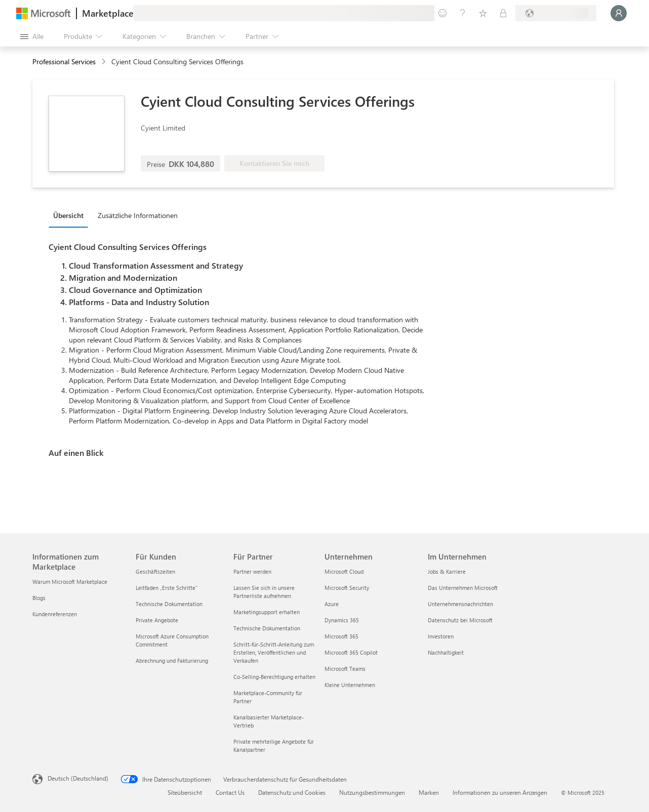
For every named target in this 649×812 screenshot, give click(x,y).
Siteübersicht (185, 792)
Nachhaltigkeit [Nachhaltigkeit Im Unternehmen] (446, 652)
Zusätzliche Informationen (138, 215)
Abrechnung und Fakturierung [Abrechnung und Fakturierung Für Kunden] (172, 660)
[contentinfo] (105, 62)
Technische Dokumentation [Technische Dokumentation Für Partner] (267, 628)
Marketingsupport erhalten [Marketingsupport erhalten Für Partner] (267, 612)
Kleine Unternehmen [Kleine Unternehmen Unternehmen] (350, 685)
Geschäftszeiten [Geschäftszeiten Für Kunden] (155, 571)
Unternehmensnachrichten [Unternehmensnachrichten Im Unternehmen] (460, 604)
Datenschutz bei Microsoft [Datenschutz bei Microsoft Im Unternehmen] (460, 620)
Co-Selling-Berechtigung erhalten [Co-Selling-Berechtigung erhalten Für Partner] (274, 677)
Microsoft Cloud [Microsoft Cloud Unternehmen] (344, 571)
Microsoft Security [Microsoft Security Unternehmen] (347, 588)
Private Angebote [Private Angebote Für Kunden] (157, 620)
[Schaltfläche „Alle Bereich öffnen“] (32, 36)
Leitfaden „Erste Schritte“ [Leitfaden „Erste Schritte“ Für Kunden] (167, 588)
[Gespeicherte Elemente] (483, 13)
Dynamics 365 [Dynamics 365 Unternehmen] (342, 620)
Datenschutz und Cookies (292, 792)
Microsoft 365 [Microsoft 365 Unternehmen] (341, 636)
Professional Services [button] (64, 61)
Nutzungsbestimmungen (372, 792)
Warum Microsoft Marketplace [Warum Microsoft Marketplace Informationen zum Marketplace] (70, 582)
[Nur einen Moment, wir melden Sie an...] (619, 13)
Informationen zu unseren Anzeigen (500, 792)
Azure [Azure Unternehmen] (332, 604)
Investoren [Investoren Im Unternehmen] (441, 636)
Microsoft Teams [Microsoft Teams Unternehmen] (345, 669)
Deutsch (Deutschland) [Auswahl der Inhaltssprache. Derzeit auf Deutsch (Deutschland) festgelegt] (78, 778)
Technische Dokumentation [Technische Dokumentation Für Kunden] (169, 604)
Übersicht (68, 215)
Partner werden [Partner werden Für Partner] (252, 571)
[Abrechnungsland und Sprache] (556, 13)
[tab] (71, 215)
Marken (429, 792)
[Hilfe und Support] (463, 13)
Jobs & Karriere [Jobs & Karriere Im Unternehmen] (447, 571)
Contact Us (230, 792)
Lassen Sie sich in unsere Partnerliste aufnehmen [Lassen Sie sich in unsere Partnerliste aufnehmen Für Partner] (264, 592)
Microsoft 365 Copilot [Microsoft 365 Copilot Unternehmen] (351, 652)
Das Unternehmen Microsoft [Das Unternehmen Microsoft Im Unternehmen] (463, 588)
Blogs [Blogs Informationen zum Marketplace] (39, 598)
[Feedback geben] (442, 13)
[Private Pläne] (503, 13)
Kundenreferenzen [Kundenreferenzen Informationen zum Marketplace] (55, 614)
